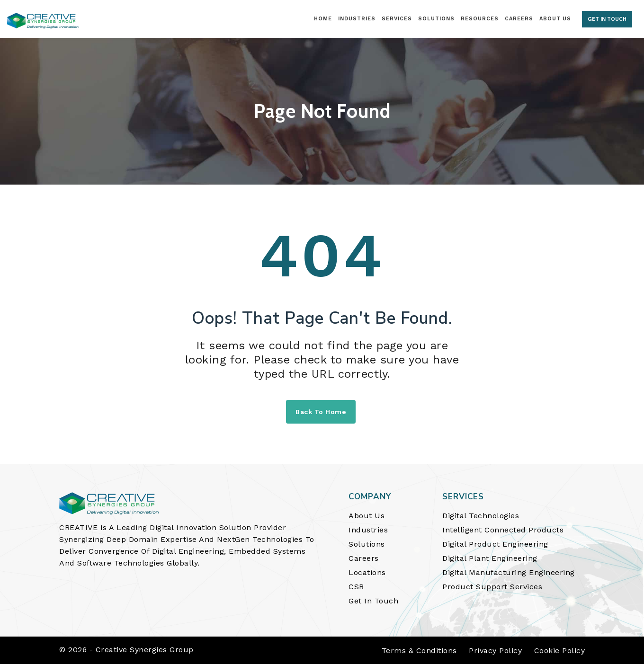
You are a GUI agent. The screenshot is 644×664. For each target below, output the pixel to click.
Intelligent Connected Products (503, 530)
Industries (368, 530)
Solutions (367, 544)
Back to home (321, 412)
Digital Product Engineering (495, 544)
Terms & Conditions (419, 651)
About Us (367, 516)
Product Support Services (492, 587)
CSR (356, 587)
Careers (364, 558)
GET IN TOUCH (607, 19)
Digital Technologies (481, 516)
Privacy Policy (495, 651)
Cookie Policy (560, 651)
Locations (367, 572)
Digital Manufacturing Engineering (509, 572)
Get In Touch (373, 601)
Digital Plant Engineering (490, 558)
